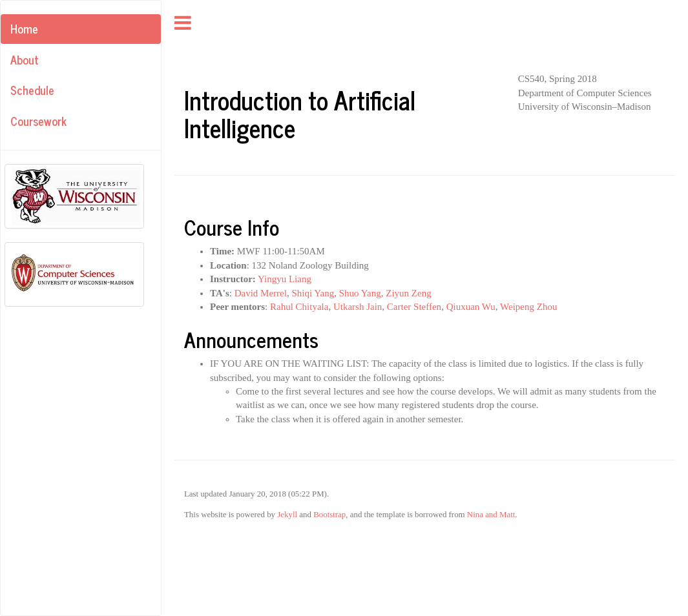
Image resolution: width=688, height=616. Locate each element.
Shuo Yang (360, 293)
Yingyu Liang (285, 279)
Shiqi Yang (313, 293)
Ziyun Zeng (408, 293)
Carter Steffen (414, 307)
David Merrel (261, 293)
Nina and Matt (491, 515)
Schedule (32, 90)
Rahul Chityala (299, 307)
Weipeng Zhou (528, 307)
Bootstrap (329, 515)
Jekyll (287, 515)
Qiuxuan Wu (471, 307)
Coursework (38, 121)
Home (24, 28)
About (25, 59)
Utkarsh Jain (358, 307)
